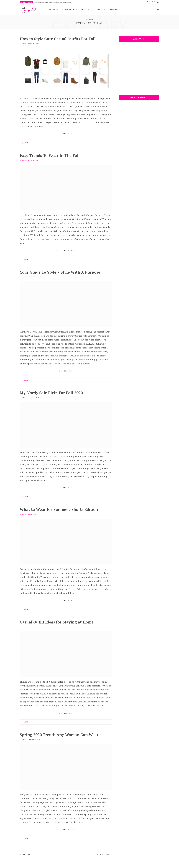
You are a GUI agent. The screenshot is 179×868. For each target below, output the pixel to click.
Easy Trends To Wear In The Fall (50, 155)
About (99, 10)
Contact (114, 10)
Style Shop (68, 10)
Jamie (24, 44)
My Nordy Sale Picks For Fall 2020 (51, 393)
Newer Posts (104, 854)
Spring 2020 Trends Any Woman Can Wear (59, 735)
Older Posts (27, 854)
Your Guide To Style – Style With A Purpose (60, 272)
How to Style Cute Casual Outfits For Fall (58, 39)
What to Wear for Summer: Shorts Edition (59, 509)
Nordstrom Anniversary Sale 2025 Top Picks (53, 2)
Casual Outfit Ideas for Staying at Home (57, 622)
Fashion (51, 10)
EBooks (85, 10)
